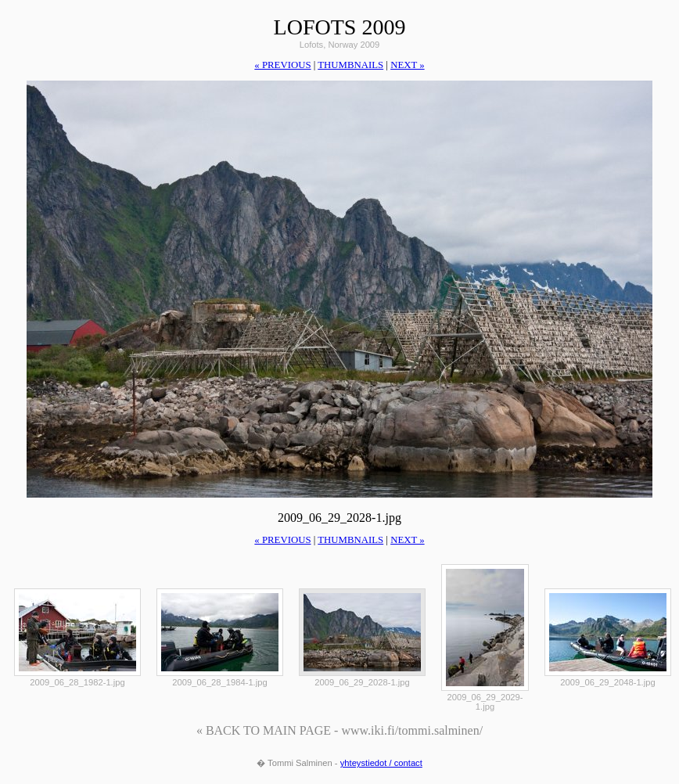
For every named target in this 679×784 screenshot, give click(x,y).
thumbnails (350, 65)
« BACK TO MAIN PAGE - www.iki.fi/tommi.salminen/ (339, 730)
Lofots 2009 (340, 27)
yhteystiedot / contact (381, 763)
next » (407, 65)
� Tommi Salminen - (298, 763)
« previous (282, 65)
